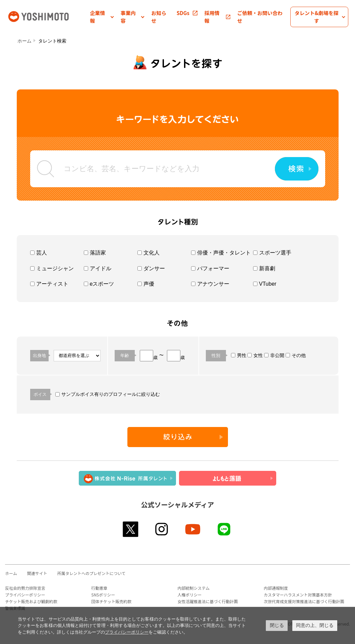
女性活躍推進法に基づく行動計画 (208, 601)
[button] (102, 17)
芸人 (39, 253)
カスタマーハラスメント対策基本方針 (298, 595)
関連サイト (37, 573)
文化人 (149, 253)
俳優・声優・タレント (221, 253)
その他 (296, 355)
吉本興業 (48, 16)
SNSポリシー (103, 595)
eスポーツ (99, 284)
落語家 (95, 253)
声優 (146, 284)
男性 (239, 355)
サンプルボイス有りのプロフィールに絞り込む (108, 394)
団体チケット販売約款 (111, 601)
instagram (162, 529)
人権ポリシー (190, 595)
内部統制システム (194, 588)
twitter (131, 529)
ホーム (24, 41)
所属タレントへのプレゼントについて (92, 573)
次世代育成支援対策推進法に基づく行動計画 (304, 601)
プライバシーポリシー (25, 595)
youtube (193, 529)
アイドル (98, 268)
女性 (255, 355)
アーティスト (49, 284)
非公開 (274, 355)
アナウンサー (210, 284)
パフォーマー (210, 268)
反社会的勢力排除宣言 (25, 588)
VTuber (265, 284)
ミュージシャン (52, 268)
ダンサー (151, 268)
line (224, 529)
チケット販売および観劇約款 (31, 601)
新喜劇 (264, 268)
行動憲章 (99, 588)
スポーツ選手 (272, 253)
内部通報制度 (276, 588)
